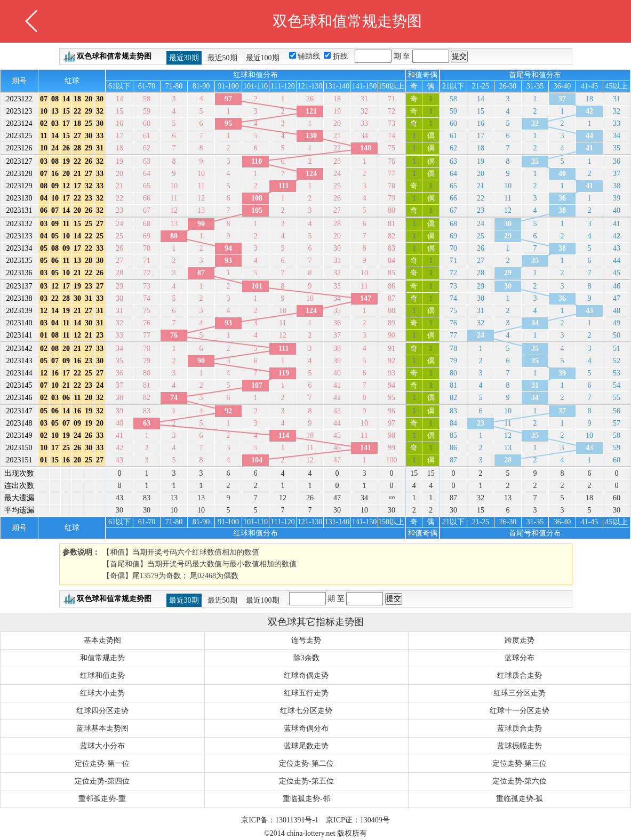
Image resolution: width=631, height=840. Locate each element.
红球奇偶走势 (306, 675)
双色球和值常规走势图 (114, 56)
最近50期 (222, 58)
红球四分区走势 (102, 711)
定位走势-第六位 (520, 781)
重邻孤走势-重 (102, 799)
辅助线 (310, 56)
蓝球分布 (520, 658)
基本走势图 (102, 640)
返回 (31, 21)
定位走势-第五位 (306, 781)
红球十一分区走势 (520, 711)
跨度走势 (520, 640)
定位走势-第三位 (520, 763)
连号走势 (306, 640)
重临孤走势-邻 (306, 799)
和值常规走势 (102, 658)
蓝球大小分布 (102, 746)
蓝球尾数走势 (306, 746)
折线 (341, 56)
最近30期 (184, 58)
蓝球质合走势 (520, 728)
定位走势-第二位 (306, 763)
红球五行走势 (306, 693)
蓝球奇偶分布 (306, 728)
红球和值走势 (102, 675)
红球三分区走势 (520, 693)
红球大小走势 (102, 693)
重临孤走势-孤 (520, 799)
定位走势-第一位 (102, 763)
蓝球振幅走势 (520, 746)
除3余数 (306, 658)
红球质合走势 (520, 675)
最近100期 (263, 58)
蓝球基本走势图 (102, 728)
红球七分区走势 (306, 711)
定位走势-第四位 (102, 781)
